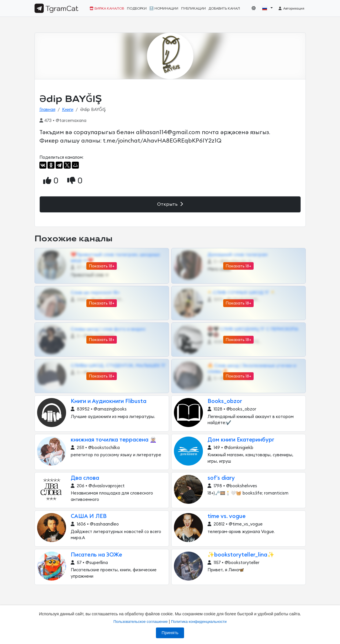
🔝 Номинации (164, 8)
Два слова (85, 478)
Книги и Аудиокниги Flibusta (109, 401)
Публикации (193, 8)
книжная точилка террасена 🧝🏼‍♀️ (114, 440)
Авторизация (291, 8)
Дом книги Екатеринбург (241, 440)
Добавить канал (224, 8)
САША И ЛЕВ (89, 516)
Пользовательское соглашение (140, 622)
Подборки (137, 8)
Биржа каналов (107, 8)
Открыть (170, 204)
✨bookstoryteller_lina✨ (241, 555)
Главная (47, 110)
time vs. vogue (227, 516)
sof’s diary (221, 478)
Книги (68, 110)
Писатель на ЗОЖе (96, 555)
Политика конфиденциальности (199, 622)
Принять (170, 633)
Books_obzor (225, 401)
